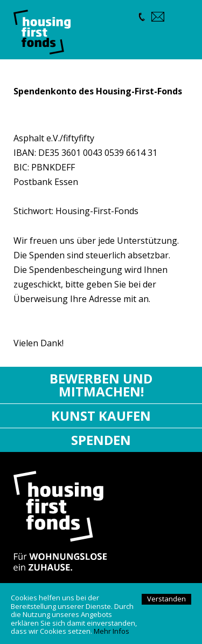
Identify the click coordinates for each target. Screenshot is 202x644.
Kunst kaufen (101, 416)
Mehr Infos (112, 631)
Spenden (101, 440)
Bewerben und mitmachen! (101, 385)
